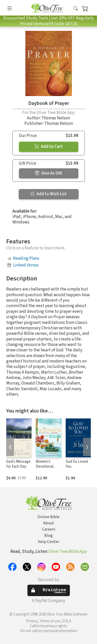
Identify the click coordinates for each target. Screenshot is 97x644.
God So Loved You (77, 464)
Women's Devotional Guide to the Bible (46, 469)
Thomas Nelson (56, 118)
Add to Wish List (48, 194)
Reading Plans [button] (26, 258)
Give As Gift (48, 173)
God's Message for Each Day (18, 464)
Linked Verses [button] (26, 265)
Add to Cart (49, 147)
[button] (76, 9)
